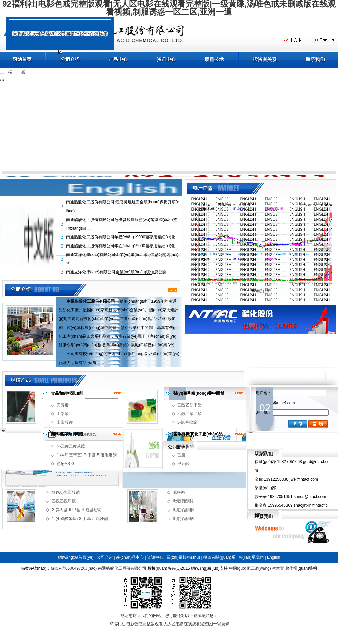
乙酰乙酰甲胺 (64, 501)
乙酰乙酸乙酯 (190, 414)
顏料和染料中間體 (67, 434)
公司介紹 (105, 557)
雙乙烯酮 (185, 446)
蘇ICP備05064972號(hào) (74, 568)
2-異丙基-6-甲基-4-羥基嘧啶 (77, 510)
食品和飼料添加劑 (67, 393)
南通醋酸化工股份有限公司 (122, 568)
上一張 (6, 72)
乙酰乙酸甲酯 (190, 405)
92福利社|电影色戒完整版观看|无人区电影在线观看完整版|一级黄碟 (169, 624)
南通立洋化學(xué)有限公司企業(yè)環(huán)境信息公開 (116, 272)
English (274, 557)
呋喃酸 (179, 492)
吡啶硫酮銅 (183, 510)
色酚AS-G (65, 464)
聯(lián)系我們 (251, 557)
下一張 (19, 72)
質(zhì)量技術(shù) (183, 557)
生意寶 (278, 568)
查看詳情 (260, 291)
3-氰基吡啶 (187, 422)
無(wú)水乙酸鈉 (66, 492)
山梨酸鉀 (65, 422)
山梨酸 (63, 414)
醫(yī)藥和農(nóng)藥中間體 (199, 393)
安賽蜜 (63, 405)
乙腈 (181, 455)
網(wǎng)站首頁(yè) (76, 557)
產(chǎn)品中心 (130, 557)
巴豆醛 (183, 464)
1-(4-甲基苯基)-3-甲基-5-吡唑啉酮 (87, 455)
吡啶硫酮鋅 (183, 501)
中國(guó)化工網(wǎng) (250, 568)
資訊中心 (155, 557)
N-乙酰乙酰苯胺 (71, 446)
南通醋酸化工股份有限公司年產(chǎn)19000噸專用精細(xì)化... (122, 237)
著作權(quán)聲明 (301, 568)
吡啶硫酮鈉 (183, 519)
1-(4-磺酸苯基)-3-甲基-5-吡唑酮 (80, 519)
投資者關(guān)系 (219, 557)
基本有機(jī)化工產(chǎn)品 (198, 434)
